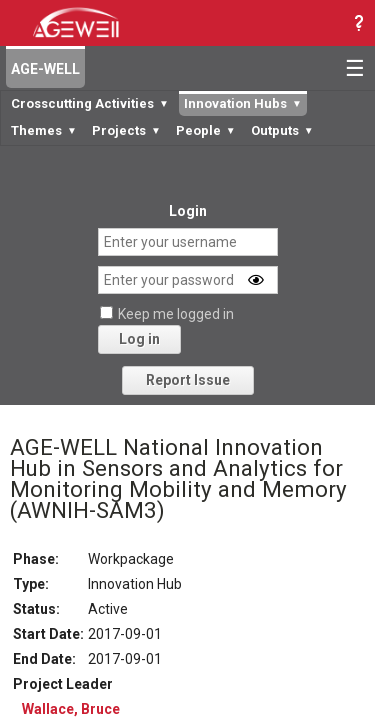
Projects (126, 130)
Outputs (282, 130)
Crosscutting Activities (90, 103)
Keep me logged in (176, 314)
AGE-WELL (45, 69)
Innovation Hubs (243, 103)
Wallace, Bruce (71, 709)
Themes (44, 130)
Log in (139, 339)
